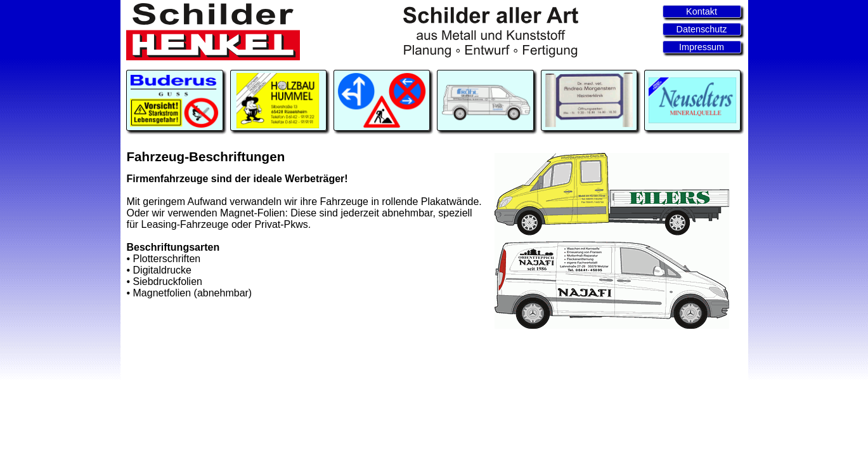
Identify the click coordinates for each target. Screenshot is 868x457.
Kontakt (702, 11)
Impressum (702, 47)
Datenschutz (702, 29)
